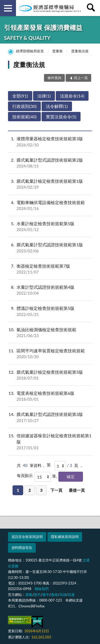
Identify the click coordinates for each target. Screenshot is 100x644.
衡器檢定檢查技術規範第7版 (50, 269)
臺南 (54, 595)
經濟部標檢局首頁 (30, 51)
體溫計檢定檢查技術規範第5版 (50, 311)
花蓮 (71, 595)
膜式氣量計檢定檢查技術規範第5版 (50, 375)
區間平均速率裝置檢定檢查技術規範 (50, 354)
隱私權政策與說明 (65, 537)
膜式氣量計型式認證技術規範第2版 (50, 163)
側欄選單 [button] (8, 8)
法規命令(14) (72, 96)
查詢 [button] (92, 8)
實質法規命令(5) (61, 117)
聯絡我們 (42, 589)
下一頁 (56, 490)
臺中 (46, 595)
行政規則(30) (24, 106)
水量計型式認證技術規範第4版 (50, 290)
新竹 (37, 595)
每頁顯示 (25, 475)
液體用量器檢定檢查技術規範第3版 (50, 142)
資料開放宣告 (22, 548)
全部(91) (20, 96)
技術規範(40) (24, 117)
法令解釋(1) (57, 106)
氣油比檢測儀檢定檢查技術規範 (50, 333)
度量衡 (57, 51)
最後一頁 (77, 490)
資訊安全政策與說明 (27, 537)
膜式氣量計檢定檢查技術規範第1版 (50, 184)
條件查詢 (54, 78)
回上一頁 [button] (81, 78)
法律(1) (44, 96)
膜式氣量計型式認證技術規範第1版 (50, 248)
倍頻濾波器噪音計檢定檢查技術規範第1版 (50, 442)
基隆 (29, 595)
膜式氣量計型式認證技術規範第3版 (50, 417)
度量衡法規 (80, 51)
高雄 (63, 595)
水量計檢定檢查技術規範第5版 (50, 227)
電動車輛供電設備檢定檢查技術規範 (50, 205)
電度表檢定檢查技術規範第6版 (50, 396)
